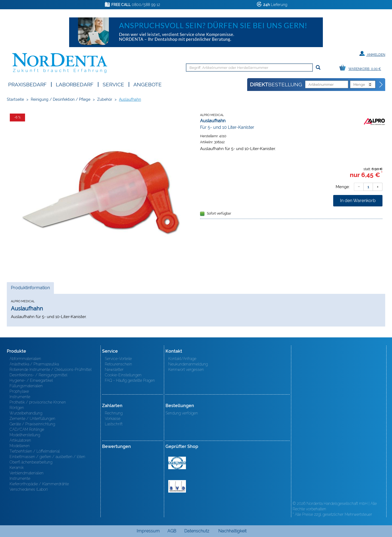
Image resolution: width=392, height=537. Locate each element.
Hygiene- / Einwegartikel (31, 380)
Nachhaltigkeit (232, 531)
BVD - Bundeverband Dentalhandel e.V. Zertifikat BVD (177, 486)
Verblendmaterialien (27, 473)
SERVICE (113, 84)
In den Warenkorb (358, 201)
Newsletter (114, 370)
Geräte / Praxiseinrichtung (32, 424)
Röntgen (17, 408)
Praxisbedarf (27, 84)
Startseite (15, 99)
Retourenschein (118, 364)
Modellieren (20, 446)
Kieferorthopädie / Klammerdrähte (39, 484)
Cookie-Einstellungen (123, 375)
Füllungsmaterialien (26, 386)
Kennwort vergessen (186, 370)
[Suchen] (318, 68)
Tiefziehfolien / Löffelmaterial (35, 451)
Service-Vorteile (118, 359)
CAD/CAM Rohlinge (27, 429)
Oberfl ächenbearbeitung (31, 462)
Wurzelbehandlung (26, 413)
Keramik (17, 468)
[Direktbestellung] (381, 85)
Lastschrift (114, 424)
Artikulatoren (20, 440)
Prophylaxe (19, 391)
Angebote (148, 84)
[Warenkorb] (362, 68)
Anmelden (372, 54)
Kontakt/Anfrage (182, 359)
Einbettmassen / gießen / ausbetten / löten (47, 457)
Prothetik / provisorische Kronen (38, 402)
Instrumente (20, 397)
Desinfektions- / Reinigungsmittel (38, 375)
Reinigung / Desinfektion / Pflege (61, 99)
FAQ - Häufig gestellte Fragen (130, 380)
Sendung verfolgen (182, 413)
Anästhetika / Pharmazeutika (34, 364)
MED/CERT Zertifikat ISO (177, 463)
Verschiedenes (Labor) (29, 489)
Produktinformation (30, 289)
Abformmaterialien (25, 359)
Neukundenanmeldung (188, 364)
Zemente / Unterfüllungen (32, 419)
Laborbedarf (75, 84)
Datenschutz (197, 531)
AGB (172, 531)
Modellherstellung (25, 435)
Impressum (148, 531)
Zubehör (105, 99)
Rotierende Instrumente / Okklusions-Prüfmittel (50, 370)
